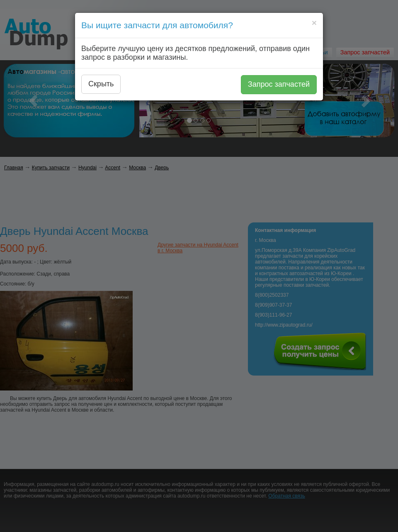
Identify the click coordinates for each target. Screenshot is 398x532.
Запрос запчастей (279, 84)
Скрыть (101, 84)
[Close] (314, 23)
